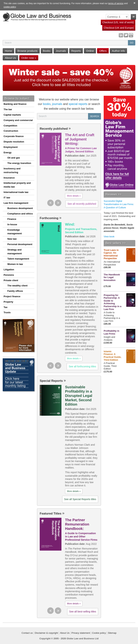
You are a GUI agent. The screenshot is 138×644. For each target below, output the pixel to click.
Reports (76, 51)
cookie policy (10, 7)
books (47, 104)
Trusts (7, 312)
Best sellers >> (116, 243)
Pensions (9, 275)
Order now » (29, 58)
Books (47, 51)
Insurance (9, 178)
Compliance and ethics (20, 214)
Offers (103, 51)
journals (57, 104)
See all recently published (82, 204)
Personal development (20, 244)
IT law (7, 198)
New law (12, 239)
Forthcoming (51, 218)
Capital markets (12, 115)
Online (90, 51)
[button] (50, 203)
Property (8, 302)
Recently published (55, 129)
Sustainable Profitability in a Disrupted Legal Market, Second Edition (79, 396)
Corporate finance (14, 136)
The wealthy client (17, 286)
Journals (61, 51)
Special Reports (53, 381)
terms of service (116, 3)
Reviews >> (113, 194)
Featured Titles (52, 514)
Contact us (27, 633)
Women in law (15, 264)
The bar (8, 109)
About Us (10, 58)
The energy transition (19, 163)
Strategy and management (15, 252)
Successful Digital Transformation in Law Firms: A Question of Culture (119, 204)
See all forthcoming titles (82, 366)
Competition (10, 126)
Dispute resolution (14, 142)
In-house (12, 224)
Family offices (15, 291)
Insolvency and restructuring (12, 170)
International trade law (16, 192)
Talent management (18, 259)
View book (109, 237)
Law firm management (16, 203)
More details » (74, 196)
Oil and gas (14, 158)
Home (8, 51)
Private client (11, 280)
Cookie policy (99, 633)
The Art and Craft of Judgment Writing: (80, 139)
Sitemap (112, 633)
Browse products (27, 51)
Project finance (12, 296)
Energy (8, 152)
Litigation (9, 270)
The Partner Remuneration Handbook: (77, 524)
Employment (11, 147)
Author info (119, 51)
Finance (12, 219)
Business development (20, 208)
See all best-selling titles (83, 612)
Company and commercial (18, 120)
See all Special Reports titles (80, 499)
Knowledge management (15, 232)
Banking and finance (15, 104)
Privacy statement (81, 633)
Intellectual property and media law (17, 185)
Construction (11, 131)
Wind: (70, 224)
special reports (78, 104)
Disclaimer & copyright (46, 633)
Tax (5, 307)
